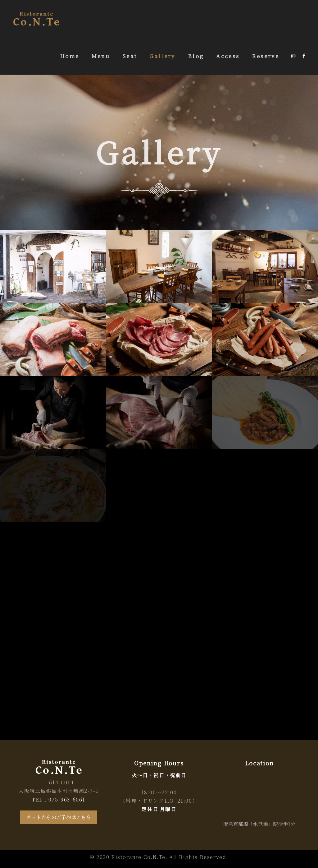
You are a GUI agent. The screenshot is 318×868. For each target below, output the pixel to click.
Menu (101, 56)
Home (70, 56)
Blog (196, 56)
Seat (130, 56)
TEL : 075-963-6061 (59, 799)
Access (228, 56)
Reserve (266, 56)
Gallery (162, 56)
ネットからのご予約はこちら (59, 817)
